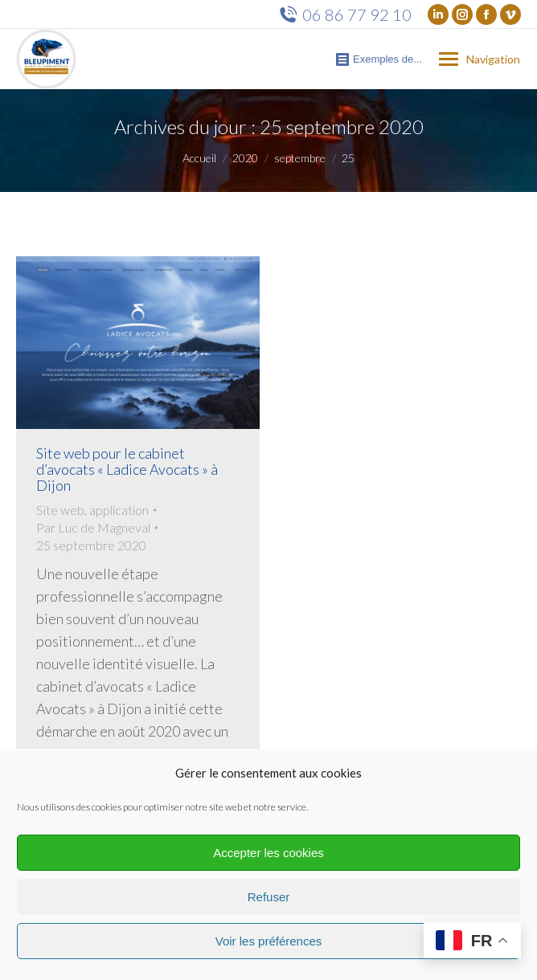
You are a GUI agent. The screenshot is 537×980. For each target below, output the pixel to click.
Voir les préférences (269, 941)
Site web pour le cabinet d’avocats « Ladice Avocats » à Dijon (127, 469)
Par (93, 527)
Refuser (269, 897)
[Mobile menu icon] (480, 59)
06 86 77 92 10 (345, 14)
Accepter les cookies (268, 853)
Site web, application (92, 510)
